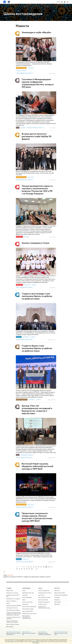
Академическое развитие (44, 602)
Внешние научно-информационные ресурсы (44, 607)
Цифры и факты (10, 591)
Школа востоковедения (23, 14)
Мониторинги (41, 595)
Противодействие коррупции (13, 610)
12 (34, 567)
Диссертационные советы (44, 597)
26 (32, 569)
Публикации (57, 604)
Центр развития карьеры (28, 609)
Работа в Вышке (10, 627)
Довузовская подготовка (28, 593)
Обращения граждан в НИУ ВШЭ (14, 606)
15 (41, 567)
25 (29, 569)
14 (39, 567)
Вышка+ (24, 600)
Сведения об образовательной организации (13, 618)
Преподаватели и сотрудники (13, 599)
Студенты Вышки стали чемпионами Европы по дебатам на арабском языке (37, 348)
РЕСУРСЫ (57, 588)
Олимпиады (25, 595)
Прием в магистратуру (27, 602)
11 (31, 567)
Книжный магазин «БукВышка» (61, 595)
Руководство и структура (12, 593)
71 (37, 569)
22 (22, 569)
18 (49, 567)
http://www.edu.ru (42, 632)
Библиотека (57, 591)
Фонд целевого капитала (12, 608)
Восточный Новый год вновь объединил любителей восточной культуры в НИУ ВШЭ (37, 466)
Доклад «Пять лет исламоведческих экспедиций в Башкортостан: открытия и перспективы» (37, 409)
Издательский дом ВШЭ (60, 593)
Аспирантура (25, 604)
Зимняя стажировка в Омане (36, 243)
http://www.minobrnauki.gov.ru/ (13, 632)
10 (29, 567)
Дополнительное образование (29, 607)
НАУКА (40, 588)
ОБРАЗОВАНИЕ (26, 588)
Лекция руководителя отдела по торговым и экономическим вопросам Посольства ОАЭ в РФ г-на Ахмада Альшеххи (37, 190)
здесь (14, 641)
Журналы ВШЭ (58, 602)
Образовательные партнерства (29, 613)
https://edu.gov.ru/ (27, 632)
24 (27, 569)
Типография (57, 597)
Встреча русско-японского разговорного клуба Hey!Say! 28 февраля (36, 136)
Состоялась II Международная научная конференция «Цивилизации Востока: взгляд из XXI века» (38, 83)
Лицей (24, 591)
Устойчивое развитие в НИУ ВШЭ (13, 596)
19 (51, 567)
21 (19, 569)
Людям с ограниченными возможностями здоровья (12, 621)
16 (44, 567)
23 (24, 569)
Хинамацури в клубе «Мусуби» (37, 32)
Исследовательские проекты (45, 593)
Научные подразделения (44, 591)
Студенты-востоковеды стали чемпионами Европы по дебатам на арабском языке (37, 296)
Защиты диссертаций (43, 600)
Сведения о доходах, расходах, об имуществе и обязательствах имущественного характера (14, 614)
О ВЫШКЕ (9, 588)
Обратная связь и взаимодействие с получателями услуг (27, 617)
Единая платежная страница (13, 624)
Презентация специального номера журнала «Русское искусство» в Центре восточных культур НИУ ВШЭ (37, 517)
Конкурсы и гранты (43, 604)
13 (36, 567)
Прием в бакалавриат (27, 597)
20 (17, 569)
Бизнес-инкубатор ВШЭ (28, 611)
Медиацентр (57, 600)
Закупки (8, 603)
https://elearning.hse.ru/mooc (61, 632)
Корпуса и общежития (11, 601)
